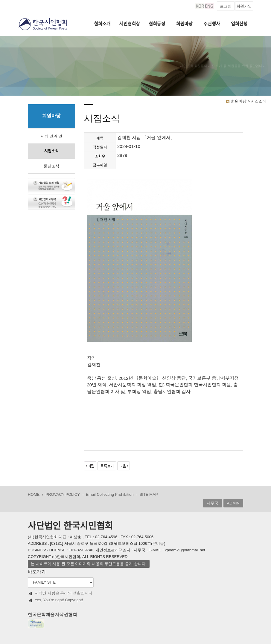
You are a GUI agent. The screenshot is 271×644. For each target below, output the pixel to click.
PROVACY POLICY (63, 494)
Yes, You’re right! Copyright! (55, 600)
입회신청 (239, 24)
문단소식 (51, 166)
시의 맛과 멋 (51, 136)
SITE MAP (149, 494)
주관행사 (212, 24)
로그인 (226, 6)
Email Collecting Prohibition (110, 494)
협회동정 (157, 24)
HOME (34, 494)
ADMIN (233, 503)
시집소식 (51, 151)
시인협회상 (130, 24)
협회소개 (102, 24)
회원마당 (184, 24)
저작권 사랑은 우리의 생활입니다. (61, 593)
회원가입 (244, 6)
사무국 (213, 503)
